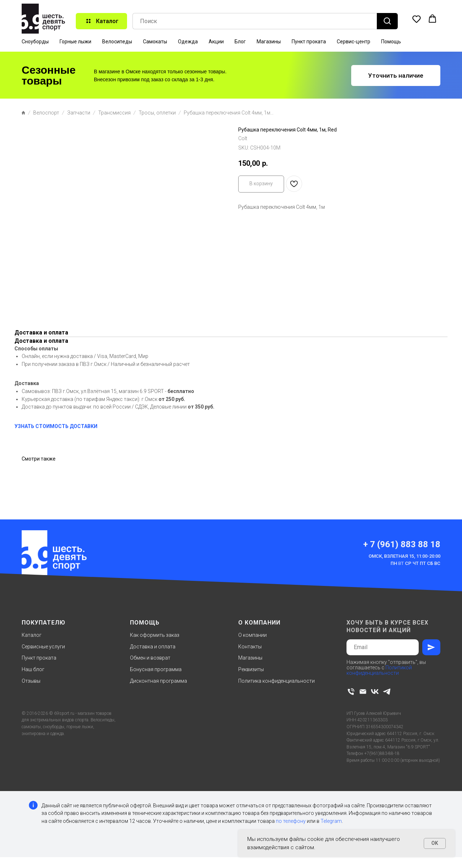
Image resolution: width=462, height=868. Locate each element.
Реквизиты (251, 669)
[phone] (351, 692)
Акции (216, 42)
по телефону (291, 821)
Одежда (188, 42)
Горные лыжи (75, 42)
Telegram (331, 821)
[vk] (375, 692)
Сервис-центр (354, 42)
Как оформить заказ (155, 635)
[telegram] (387, 692)
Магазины (269, 42)
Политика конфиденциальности (276, 681)
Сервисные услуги (43, 647)
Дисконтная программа (158, 681)
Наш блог (33, 669)
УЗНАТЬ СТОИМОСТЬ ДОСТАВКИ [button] (56, 426)
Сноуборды (35, 42)
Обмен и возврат (150, 658)
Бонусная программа (156, 669)
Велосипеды (117, 42)
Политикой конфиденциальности (379, 670)
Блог (240, 42)
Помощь (391, 42)
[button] (417, 19)
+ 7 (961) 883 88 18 (402, 544)
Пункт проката (309, 42)
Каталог (32, 635)
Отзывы (31, 681)
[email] (363, 692)
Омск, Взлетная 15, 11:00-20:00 (404, 556)
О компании (252, 635)
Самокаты (155, 42)
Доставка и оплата (153, 647)
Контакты (250, 647)
